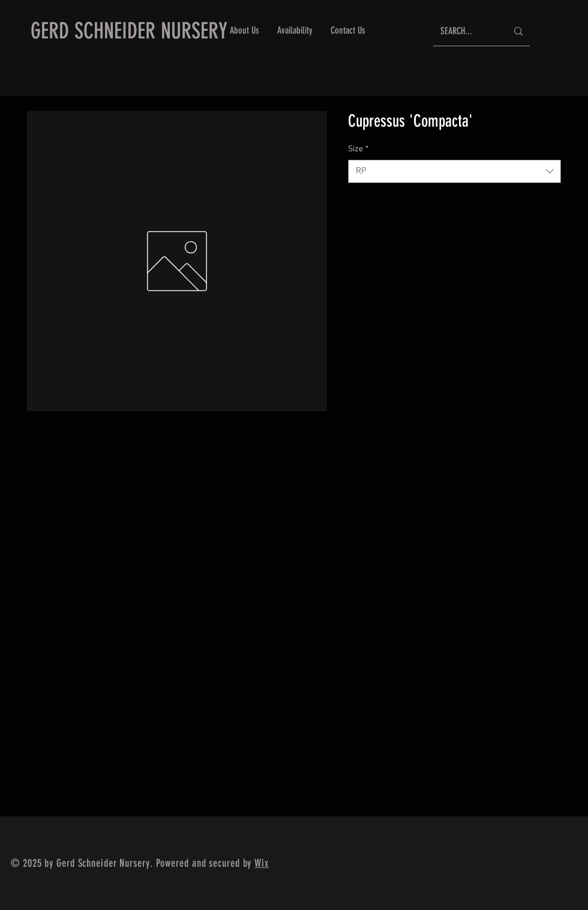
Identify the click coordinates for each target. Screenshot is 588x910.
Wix (262, 863)
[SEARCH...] (465, 32)
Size (358, 149)
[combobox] (454, 171)
